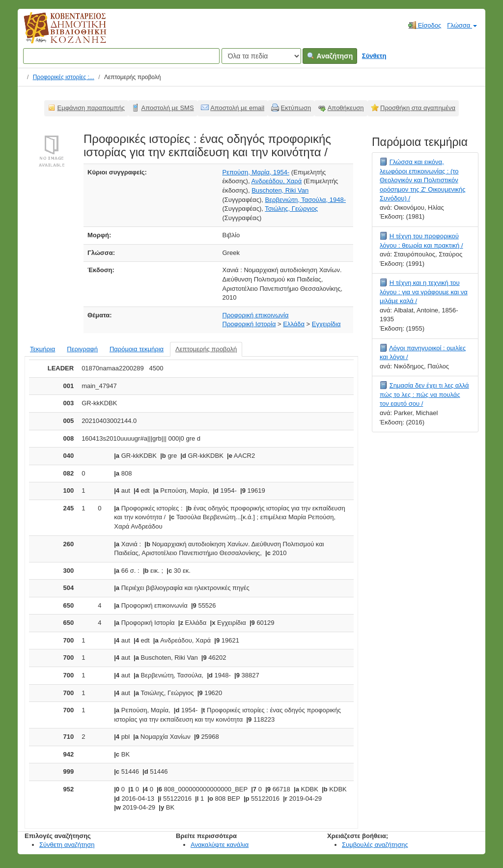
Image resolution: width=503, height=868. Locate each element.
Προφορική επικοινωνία (256, 315)
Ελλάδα (294, 324)
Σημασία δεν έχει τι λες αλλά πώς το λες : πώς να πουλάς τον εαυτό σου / (424, 394)
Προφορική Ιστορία (249, 324)
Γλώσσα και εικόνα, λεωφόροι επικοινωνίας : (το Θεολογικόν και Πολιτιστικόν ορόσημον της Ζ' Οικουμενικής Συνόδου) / (423, 180)
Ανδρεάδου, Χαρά (276, 181)
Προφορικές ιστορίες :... (64, 77)
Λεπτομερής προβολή (206, 349)
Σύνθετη (374, 56)
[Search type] (261, 56)
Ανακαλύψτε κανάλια (220, 845)
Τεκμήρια (42, 349)
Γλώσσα (462, 25)
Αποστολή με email (237, 108)
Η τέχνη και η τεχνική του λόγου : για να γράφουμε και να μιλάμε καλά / (424, 292)
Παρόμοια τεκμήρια (137, 349)
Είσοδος (425, 25)
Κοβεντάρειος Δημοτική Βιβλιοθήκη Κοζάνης (56, 33)
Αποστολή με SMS (168, 108)
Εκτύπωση (296, 108)
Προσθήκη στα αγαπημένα (418, 108)
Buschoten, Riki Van (280, 190)
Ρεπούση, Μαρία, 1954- (256, 172)
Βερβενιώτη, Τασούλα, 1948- (305, 200)
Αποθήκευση (346, 108)
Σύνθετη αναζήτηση (67, 845)
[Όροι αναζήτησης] (121, 56)
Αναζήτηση (330, 56)
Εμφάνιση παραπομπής (91, 108)
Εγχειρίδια (326, 324)
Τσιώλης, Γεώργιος (291, 209)
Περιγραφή (82, 349)
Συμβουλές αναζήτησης (375, 845)
